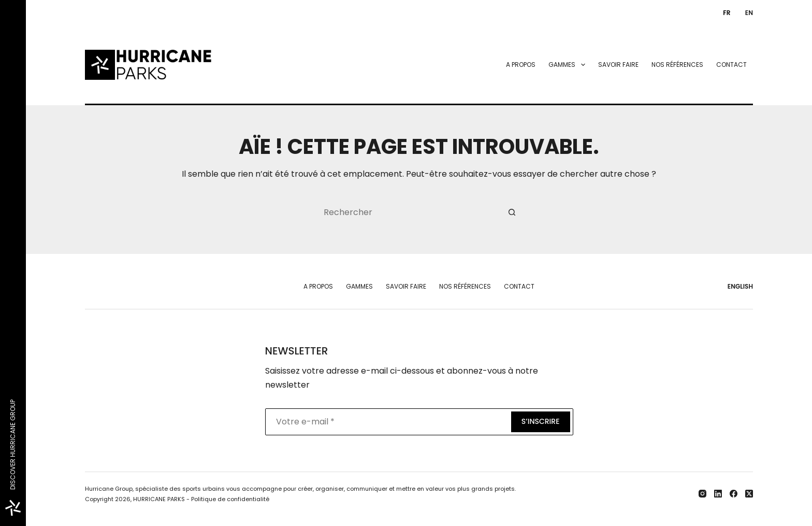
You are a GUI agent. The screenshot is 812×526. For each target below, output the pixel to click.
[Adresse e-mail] (387, 422)
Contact (731, 65)
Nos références (677, 65)
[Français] (724, 13)
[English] (747, 13)
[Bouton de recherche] (512, 212)
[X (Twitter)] (749, 494)
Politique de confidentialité (230, 499)
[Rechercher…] (409, 212)
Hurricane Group (109, 489)
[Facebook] (734, 494)
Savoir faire (618, 65)
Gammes (569, 65)
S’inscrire (541, 421)
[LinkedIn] (718, 494)
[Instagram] (702, 494)
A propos (521, 65)
